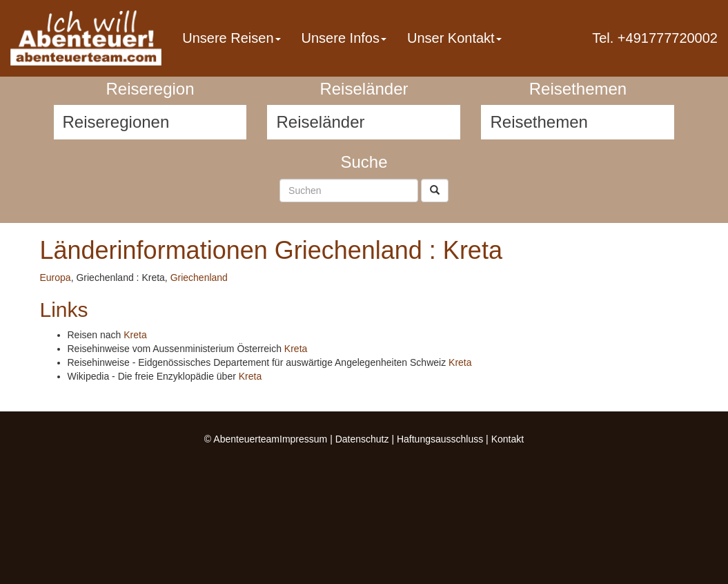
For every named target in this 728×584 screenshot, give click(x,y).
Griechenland (199, 278)
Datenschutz (362, 439)
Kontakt (508, 439)
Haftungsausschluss (440, 439)
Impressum (303, 439)
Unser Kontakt (454, 38)
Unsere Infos (344, 38)
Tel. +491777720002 (655, 38)
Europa (56, 278)
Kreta (135, 335)
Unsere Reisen (231, 38)
